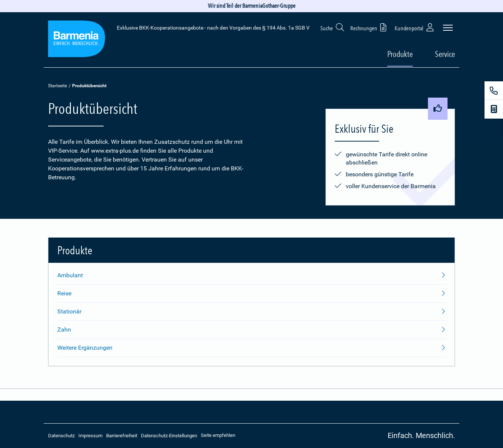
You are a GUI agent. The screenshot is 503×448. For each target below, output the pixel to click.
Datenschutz (61, 436)
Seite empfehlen (218, 435)
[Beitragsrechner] (494, 109)
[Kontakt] (494, 91)
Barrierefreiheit (122, 436)
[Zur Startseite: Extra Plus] (77, 40)
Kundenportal (415, 27)
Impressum (90, 436)
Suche (332, 27)
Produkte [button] (400, 54)
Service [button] (445, 54)
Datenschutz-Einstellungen (169, 436)
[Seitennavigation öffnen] (448, 28)
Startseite (58, 86)
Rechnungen (370, 27)
